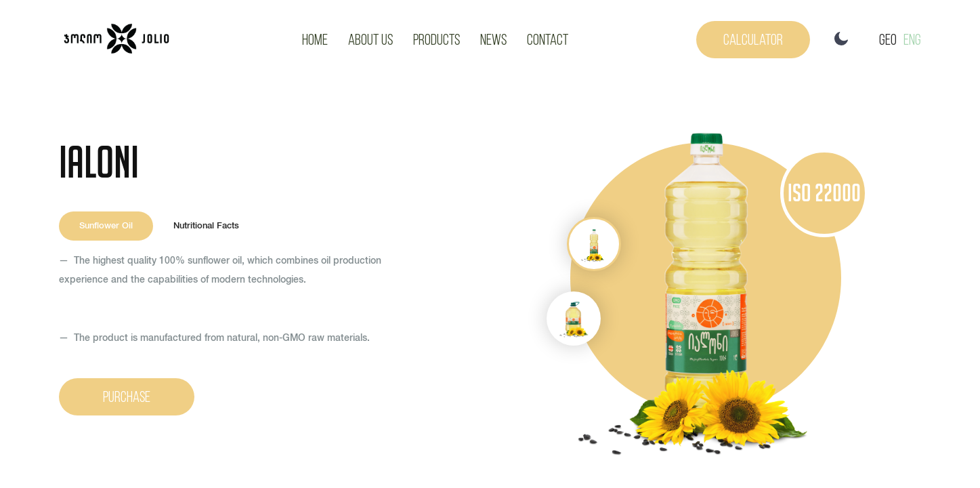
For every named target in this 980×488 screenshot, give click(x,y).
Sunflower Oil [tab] (106, 226)
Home (315, 39)
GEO (888, 39)
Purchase (127, 396)
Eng (912, 39)
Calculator (753, 39)
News (493, 39)
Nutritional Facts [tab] (206, 226)
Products (436, 39)
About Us (370, 39)
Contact (548, 39)
